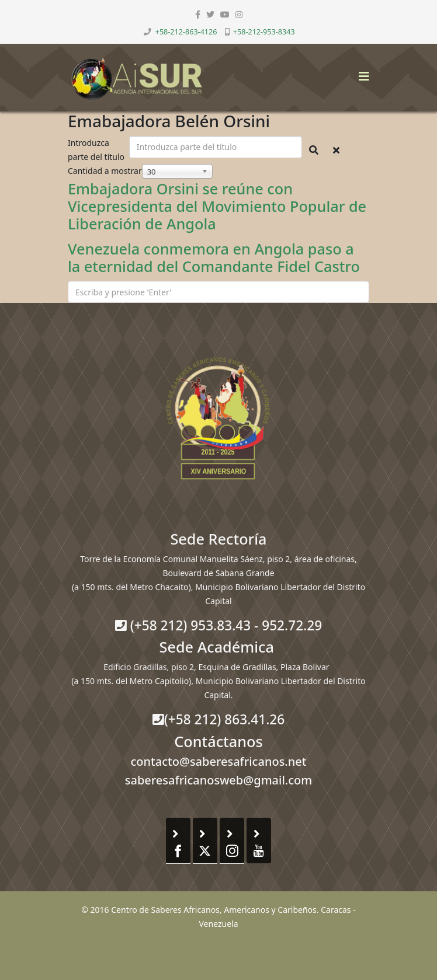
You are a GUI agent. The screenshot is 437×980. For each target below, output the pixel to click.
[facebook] (198, 14)
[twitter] (210, 14)
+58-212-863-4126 (186, 32)
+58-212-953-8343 (264, 32)
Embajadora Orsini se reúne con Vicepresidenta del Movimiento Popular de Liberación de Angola (217, 206)
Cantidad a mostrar (105, 171)
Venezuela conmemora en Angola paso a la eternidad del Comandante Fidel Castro (214, 257)
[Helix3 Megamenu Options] (361, 73)
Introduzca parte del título (97, 150)
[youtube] (225, 14)
